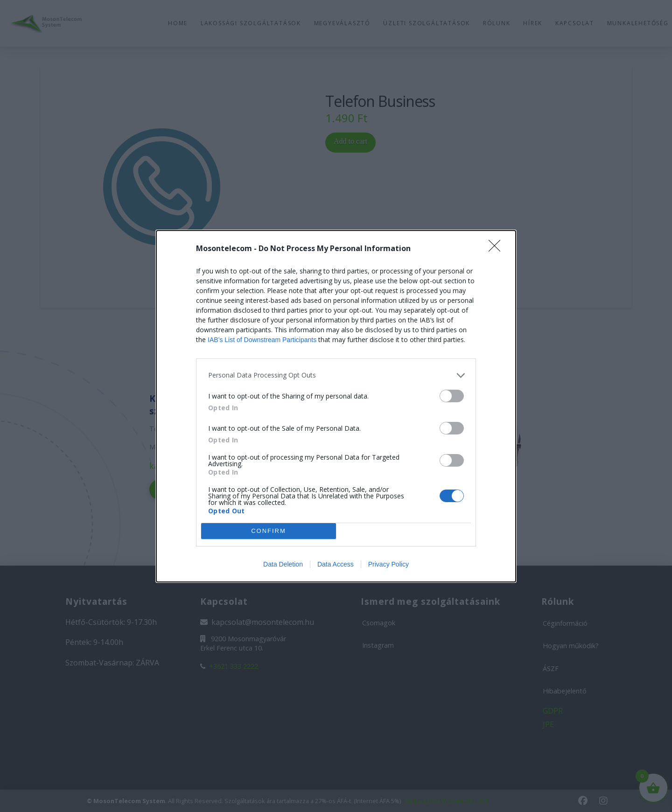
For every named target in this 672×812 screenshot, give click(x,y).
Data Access (336, 564)
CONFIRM (269, 530)
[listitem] (336, 375)
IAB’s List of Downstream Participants (262, 340)
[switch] (452, 396)
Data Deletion (283, 564)
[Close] (497, 249)
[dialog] (336, 406)
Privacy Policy (388, 564)
